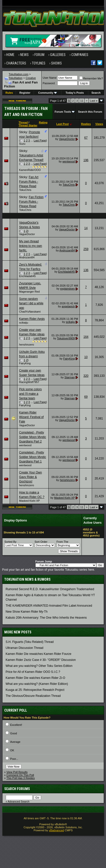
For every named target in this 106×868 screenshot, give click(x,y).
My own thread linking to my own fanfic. (31, 246)
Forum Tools (63, 112)
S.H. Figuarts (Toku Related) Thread (30, 642)
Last (94, 101)
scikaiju (24, 323)
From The (62, 542)
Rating (43, 122)
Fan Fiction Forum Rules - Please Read (31, 202)
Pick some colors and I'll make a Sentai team (31, 394)
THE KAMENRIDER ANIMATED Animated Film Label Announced (49, 606)
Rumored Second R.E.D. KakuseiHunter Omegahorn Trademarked (50, 589)
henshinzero (27, 345)
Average (15, 742)
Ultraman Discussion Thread (25, 648)
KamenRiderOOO (30, 170)
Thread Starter (28, 125)
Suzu (22, 144)
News (24, 55)
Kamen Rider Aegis (32, 319)
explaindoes (67, 289)
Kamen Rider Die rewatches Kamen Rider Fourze (39, 654)
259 (86, 249)
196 (86, 160)
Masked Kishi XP (30, 501)
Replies (86, 124)
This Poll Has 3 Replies (20, 778)
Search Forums (17, 789)
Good (14, 733)
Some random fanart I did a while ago (31, 303)
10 (86, 357)
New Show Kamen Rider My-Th (27, 612)
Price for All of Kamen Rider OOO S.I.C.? (33, 672)
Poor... (14, 759)
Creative (31, 78)
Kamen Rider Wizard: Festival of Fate (32, 417)
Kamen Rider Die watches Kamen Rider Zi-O (36, 678)
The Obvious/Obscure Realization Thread (33, 696)
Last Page (40, 140)
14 (86, 228)
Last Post (63, 124)
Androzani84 (27, 257)
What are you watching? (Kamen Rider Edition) (37, 684)
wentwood (69, 161)
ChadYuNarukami (30, 312)
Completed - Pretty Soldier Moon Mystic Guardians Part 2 (33, 437)
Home (10, 55)
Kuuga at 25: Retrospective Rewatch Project (35, 690)
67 (86, 138)
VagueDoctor (67, 139)
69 (86, 397)
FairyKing (25, 363)
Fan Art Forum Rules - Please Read (29, 182)
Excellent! (16, 725)
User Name (50, 78)
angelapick (68, 306)
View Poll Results (17, 772)
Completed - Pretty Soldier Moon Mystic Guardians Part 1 (33, 457)
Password (49, 83)
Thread (23, 122)
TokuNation (16, 78)
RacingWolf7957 (29, 382)
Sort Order (41, 542)
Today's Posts (75, 93)
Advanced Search (19, 802)
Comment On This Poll (20, 775)
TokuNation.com (19, 74)
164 (86, 337)
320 (86, 376)
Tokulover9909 (66, 338)
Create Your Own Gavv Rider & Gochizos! (31, 477)
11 (82, 101)
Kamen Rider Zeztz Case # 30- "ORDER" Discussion (41, 660)
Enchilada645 (28, 276)
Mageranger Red (30, 292)
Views (99, 124)
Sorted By (10, 542)
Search (96, 93)
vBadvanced (56, 830)
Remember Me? (91, 78)
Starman (70, 377)
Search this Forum (90, 112)
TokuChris (25, 190)
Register (25, 93)
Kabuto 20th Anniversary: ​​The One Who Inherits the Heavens (46, 618)
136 (86, 270)
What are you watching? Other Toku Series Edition (39, 666)
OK (12, 750)
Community (48, 93)
